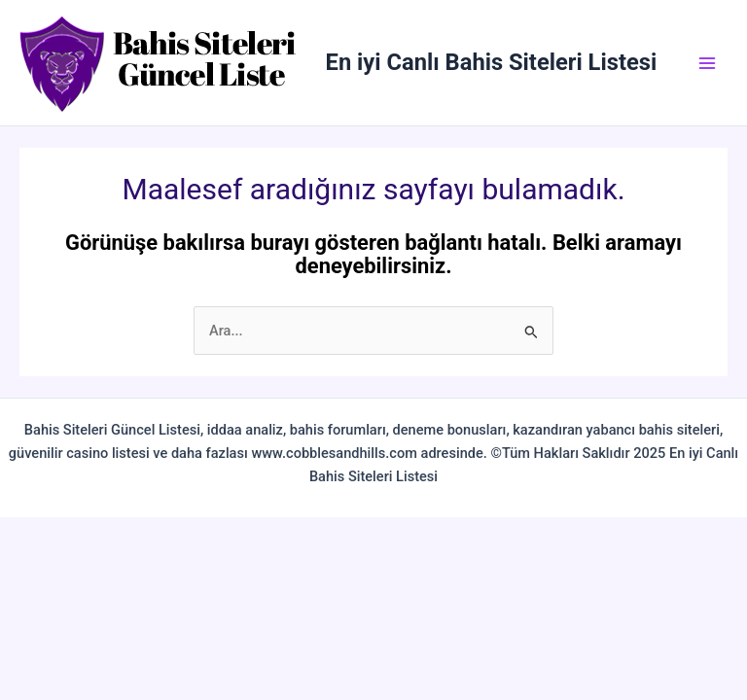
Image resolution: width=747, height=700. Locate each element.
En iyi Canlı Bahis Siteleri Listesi (492, 62)
